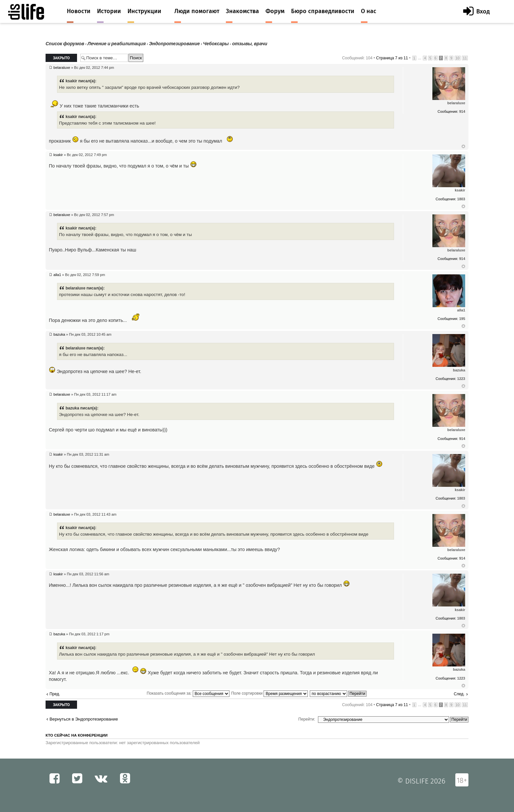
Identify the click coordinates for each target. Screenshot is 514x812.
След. (459, 694)
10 (458, 58)
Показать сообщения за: (188, 693)
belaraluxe (62, 68)
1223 (461, 379)
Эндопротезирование (174, 44)
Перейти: (307, 719)
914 (462, 111)
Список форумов (65, 44)
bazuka (59, 334)
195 (462, 319)
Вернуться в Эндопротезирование (84, 719)
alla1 (57, 275)
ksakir (58, 155)
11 (465, 58)
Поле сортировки (269, 693)
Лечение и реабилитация (117, 44)
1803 (461, 199)
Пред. (55, 694)
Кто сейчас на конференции (77, 735)
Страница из (392, 58)
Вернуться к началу (463, 147)
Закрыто (61, 58)
